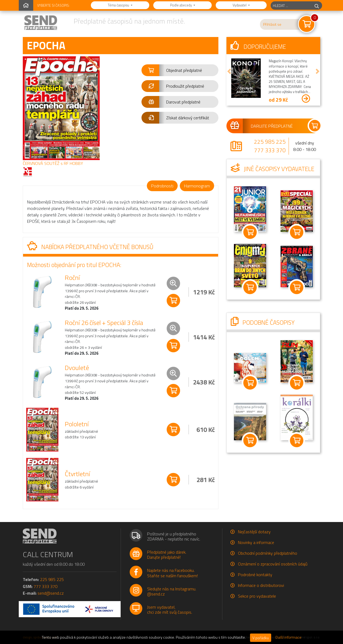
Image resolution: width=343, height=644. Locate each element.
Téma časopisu (119, 5)
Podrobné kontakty (255, 575)
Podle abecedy (181, 5)
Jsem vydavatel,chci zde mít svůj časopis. (170, 610)
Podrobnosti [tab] (162, 186)
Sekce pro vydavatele (257, 596)
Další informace (288, 637)
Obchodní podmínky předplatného (268, 553)
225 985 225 (270, 142)
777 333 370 (270, 150)
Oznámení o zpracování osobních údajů (273, 564)
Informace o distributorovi (261, 585)
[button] (180, 70)
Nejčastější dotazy (254, 532)
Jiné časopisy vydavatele (273, 169)
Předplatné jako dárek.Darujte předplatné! (167, 555)
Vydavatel (240, 5)
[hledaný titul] (291, 5)
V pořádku (261, 638)
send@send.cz (51, 593)
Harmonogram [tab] (197, 186)
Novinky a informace (256, 542)
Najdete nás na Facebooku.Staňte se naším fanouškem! (172, 573)
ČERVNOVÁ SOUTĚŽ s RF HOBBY (53, 163)
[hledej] (317, 5)
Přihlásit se (272, 24)
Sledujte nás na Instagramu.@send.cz (172, 591)
